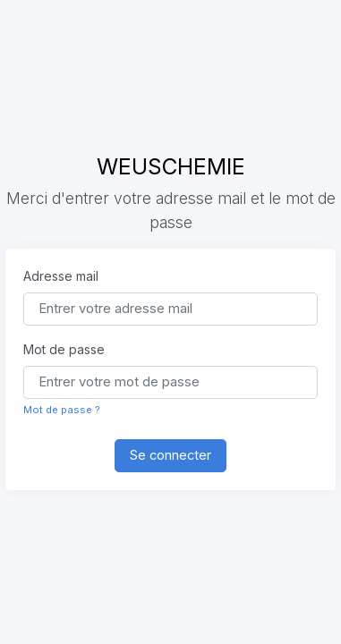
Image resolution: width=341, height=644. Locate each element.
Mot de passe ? (62, 410)
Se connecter (170, 455)
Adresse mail (61, 276)
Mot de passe (64, 349)
